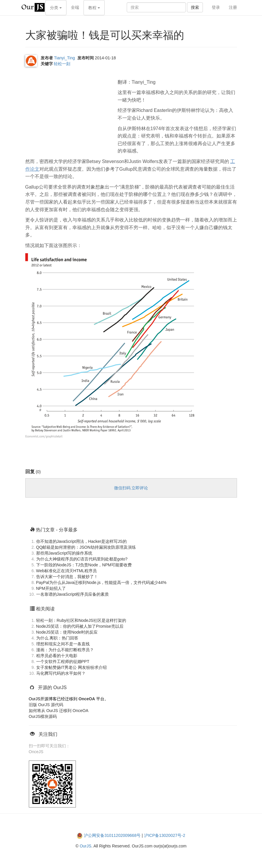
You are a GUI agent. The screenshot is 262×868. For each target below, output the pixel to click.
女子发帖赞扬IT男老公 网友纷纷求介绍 (71, 667)
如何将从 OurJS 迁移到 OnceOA (59, 711)
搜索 (195, 7)
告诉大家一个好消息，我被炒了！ (67, 577)
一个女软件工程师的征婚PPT (63, 662)
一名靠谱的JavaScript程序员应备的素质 (72, 594)
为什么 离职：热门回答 (57, 638)
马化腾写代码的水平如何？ (61, 673)
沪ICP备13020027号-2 (165, 835)
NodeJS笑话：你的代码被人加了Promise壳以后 (80, 626)
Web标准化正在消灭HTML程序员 (67, 571)
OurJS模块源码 (43, 716)
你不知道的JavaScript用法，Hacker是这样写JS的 (81, 541)
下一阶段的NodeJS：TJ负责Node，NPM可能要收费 (84, 565)
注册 (233, 7)
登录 (216, 7)
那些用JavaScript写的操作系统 (64, 553)
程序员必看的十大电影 (57, 656)
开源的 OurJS (52, 687)
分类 (56, 8)
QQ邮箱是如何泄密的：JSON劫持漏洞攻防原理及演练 (86, 547)
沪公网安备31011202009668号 (112, 835)
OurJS (86, 846)
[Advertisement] (69, 112)
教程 (94, 8)
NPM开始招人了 (51, 588)
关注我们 (48, 734)
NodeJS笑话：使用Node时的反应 (67, 632)
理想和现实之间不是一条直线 (63, 644)
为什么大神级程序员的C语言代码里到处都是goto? (82, 559)
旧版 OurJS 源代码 (46, 705)
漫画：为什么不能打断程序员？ (65, 650)
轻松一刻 (62, 64)
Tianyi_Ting (64, 58)
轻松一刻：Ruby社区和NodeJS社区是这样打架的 (81, 620)
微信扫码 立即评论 (131, 488)
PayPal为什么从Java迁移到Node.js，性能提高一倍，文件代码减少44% (101, 582)
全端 (75, 7)
